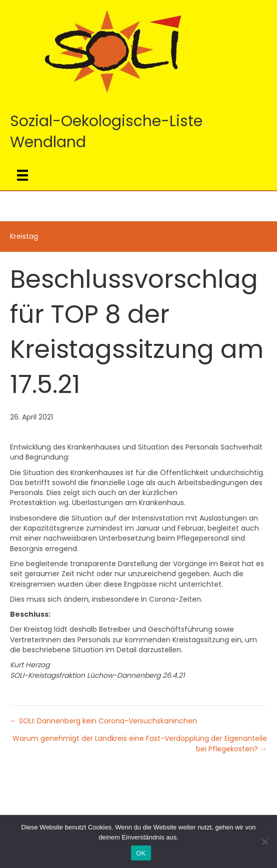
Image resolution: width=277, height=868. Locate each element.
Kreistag (24, 236)
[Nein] (264, 841)
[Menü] (22, 175)
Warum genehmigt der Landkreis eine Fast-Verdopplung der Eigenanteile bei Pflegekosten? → (140, 743)
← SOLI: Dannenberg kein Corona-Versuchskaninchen (103, 721)
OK (141, 853)
